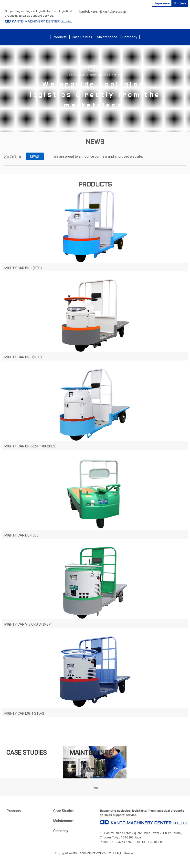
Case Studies (82, 37)
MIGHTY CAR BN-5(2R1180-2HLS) (30, 446)
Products (60, 37)
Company (130, 37)
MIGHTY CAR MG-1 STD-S (24, 713)
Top (95, 787)
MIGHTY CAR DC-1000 (21, 535)
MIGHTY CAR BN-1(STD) (23, 268)
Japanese (162, 4)
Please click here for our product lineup (95, 731)
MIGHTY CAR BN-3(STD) (23, 357)
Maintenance (107, 37)
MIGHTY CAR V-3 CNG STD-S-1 (28, 624)
